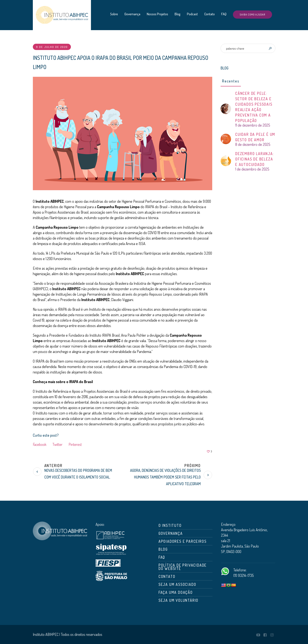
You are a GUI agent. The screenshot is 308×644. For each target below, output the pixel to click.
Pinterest (75, 444)
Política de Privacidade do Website (183, 567)
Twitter (58, 444)
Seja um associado (177, 584)
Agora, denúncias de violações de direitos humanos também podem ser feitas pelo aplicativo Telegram (165, 477)
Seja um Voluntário (178, 600)
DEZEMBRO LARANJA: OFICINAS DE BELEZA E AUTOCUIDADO (255, 159)
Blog (163, 549)
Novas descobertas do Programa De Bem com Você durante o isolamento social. (78, 474)
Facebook (40, 444)
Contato (167, 576)
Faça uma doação (176, 592)
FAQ (162, 557)
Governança (171, 533)
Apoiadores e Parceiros (183, 541)
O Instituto (170, 525)
